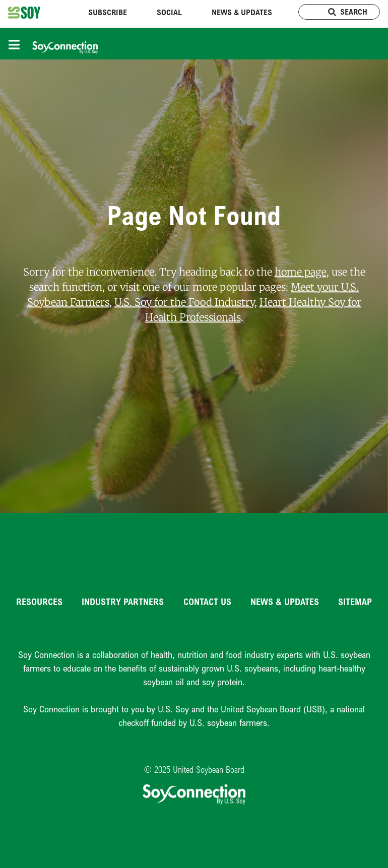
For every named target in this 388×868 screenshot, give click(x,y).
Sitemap (355, 602)
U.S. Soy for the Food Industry (184, 302)
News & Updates (242, 12)
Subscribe (108, 12)
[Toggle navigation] (17, 44)
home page (301, 272)
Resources (39, 602)
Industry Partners (123, 602)
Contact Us (207, 602)
